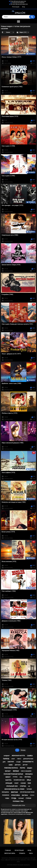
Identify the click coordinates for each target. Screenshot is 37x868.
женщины (5, 792)
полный (21, 798)
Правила (22, 853)
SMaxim (15, 865)
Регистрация (16, 7)
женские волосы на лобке (14, 789)
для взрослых (28, 759)
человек (29, 789)
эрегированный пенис (27, 792)
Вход (24, 7)
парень (6, 759)
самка (30, 756)
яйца (29, 780)
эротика (28, 777)
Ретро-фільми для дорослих (18, 1)
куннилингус (28, 762)
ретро (23, 768)
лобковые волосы (11, 768)
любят (16, 783)
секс (11, 765)
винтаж (14, 792)
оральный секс (12, 786)
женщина (29, 774)
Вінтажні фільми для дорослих (19, 4)
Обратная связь (10, 853)
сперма (23, 786)
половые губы (18, 801)
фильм (16, 771)
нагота (8, 780)
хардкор (7, 756)
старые (28, 798)
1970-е (32, 795)
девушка (18, 765)
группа (15, 777)
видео (30, 768)
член (7, 798)
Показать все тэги (18, 805)
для (4, 762)
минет (8, 777)
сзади (18, 762)
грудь (14, 798)
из (29, 786)
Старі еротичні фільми (18, 3)
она (21, 777)
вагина (25, 795)
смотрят (11, 762)
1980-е (19, 759)
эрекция (9, 783)
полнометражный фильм (13, 774)
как (29, 783)
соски (23, 783)
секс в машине (26, 771)
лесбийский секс (19, 780)
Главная (8, 850)
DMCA (31, 853)
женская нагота (18, 756)
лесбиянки (6, 795)
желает (8, 771)
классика (16, 795)
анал (13, 759)
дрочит (25, 765)
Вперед (23, 750)
